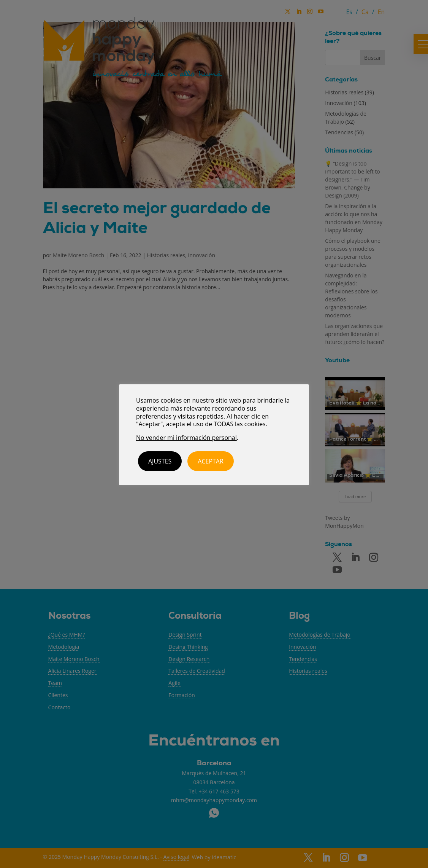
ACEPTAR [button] (211, 461)
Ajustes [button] (160, 461)
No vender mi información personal (186, 438)
